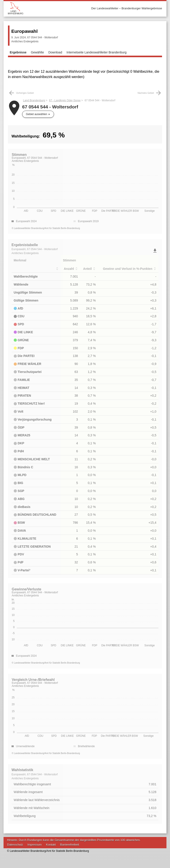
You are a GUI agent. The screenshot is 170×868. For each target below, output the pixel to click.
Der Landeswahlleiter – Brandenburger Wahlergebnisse (127, 8)
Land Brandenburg (34, 100)
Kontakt (51, 845)
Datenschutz (15, 845)
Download (55, 52)
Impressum (35, 845)
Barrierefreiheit (70, 845)
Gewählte (37, 52)
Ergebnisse (18, 52)
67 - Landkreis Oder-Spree (65, 100)
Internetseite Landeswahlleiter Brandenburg (97, 52)
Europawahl (24, 31)
